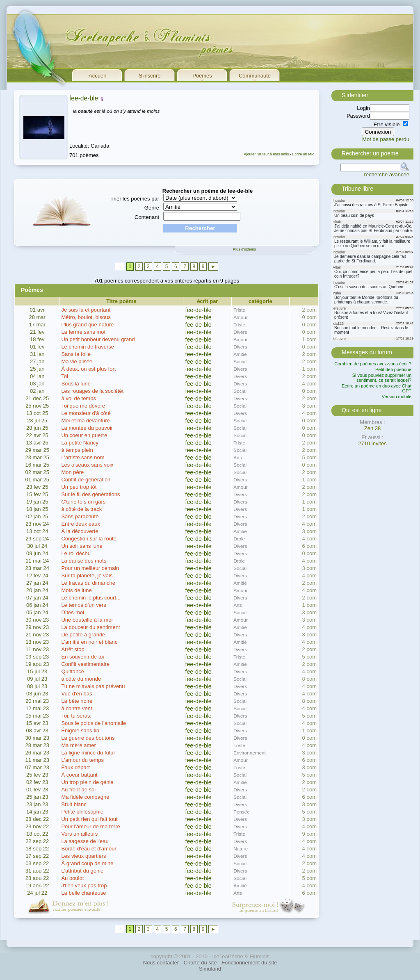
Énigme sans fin (80, 730)
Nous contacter (161, 963)
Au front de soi (78, 790)
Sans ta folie (76, 354)
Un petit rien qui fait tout (89, 819)
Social (240, 361)
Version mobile (397, 397)
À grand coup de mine (87, 863)
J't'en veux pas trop (84, 885)
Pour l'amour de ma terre (90, 826)
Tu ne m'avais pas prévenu (93, 686)
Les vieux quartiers (83, 856)
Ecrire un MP (303, 154)
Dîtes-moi (73, 612)
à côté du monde (81, 679)
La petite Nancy (80, 443)
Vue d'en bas (76, 694)
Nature (241, 849)
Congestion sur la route (89, 539)
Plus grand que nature (87, 325)
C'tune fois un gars (83, 502)
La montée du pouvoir (87, 428)
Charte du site (200, 963)
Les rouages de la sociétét (92, 391)
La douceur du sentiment (90, 627)
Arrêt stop (73, 649)
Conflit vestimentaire (85, 664)
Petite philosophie (82, 812)
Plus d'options (244, 249)
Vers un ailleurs (79, 834)
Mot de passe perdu (386, 139)
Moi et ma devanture (86, 420)
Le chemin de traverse (88, 347)
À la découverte (80, 531)
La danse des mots (84, 561)
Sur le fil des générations (90, 494)
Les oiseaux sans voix (87, 465)
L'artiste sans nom (83, 457)
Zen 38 (372, 428)
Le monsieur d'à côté (86, 413)
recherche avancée (387, 174)
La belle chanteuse (83, 893)
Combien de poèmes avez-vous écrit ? (373, 364)
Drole (239, 539)
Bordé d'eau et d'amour (89, 849)
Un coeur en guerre (84, 435)
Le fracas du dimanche (88, 583)
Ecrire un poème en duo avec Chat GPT (377, 388)
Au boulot (72, 878)
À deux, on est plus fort (88, 369)
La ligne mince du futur (88, 753)
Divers (240, 332)
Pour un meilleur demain (90, 568)
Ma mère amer (79, 745)
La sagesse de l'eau (85, 841)
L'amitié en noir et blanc (89, 642)
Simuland (210, 969)
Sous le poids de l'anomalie (94, 723)
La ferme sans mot (83, 332)
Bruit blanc (74, 804)
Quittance (73, 671)
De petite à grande (83, 635)
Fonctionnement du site (249, 963)
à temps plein (77, 450)
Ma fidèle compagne (85, 797)
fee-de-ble (84, 98)
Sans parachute (80, 516)
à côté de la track (81, 509)
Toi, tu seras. (76, 716)
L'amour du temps (82, 760)
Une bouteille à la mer (87, 620)
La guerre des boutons (88, 738)
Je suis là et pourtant (86, 310)
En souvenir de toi (82, 657)
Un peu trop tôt (79, 487)
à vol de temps (79, 398)
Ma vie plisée (77, 361)
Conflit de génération (86, 480)
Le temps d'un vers (83, 605)
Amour (240, 317)
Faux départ (75, 767)
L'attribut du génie (82, 871)
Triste (239, 310)
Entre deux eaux (81, 524)
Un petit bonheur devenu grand (98, 339)
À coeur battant (79, 775)
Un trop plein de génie (87, 782)
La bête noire (77, 701)
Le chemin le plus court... (91, 598)
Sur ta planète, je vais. (88, 575)
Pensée (242, 812)
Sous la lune (76, 384)
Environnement (250, 753)
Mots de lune (76, 590)
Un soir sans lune (82, 546)
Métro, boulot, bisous (86, 317)
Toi (65, 376)
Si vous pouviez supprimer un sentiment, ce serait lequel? (382, 378)
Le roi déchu (76, 553)
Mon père (72, 472)
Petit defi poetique (393, 369)
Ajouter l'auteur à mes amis (266, 154)
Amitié (240, 354)
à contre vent (76, 708)
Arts (238, 457)
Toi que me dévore (83, 406)
